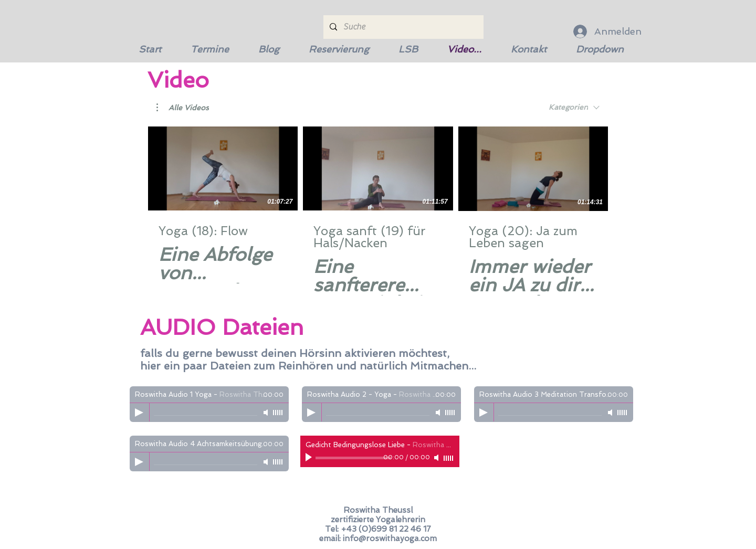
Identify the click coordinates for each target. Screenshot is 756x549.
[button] (183, 108)
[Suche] (402, 27)
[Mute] (267, 413)
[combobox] (574, 107)
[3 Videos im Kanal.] (378, 211)
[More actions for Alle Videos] (183, 108)
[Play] (139, 413)
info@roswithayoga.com (390, 539)
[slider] (278, 413)
